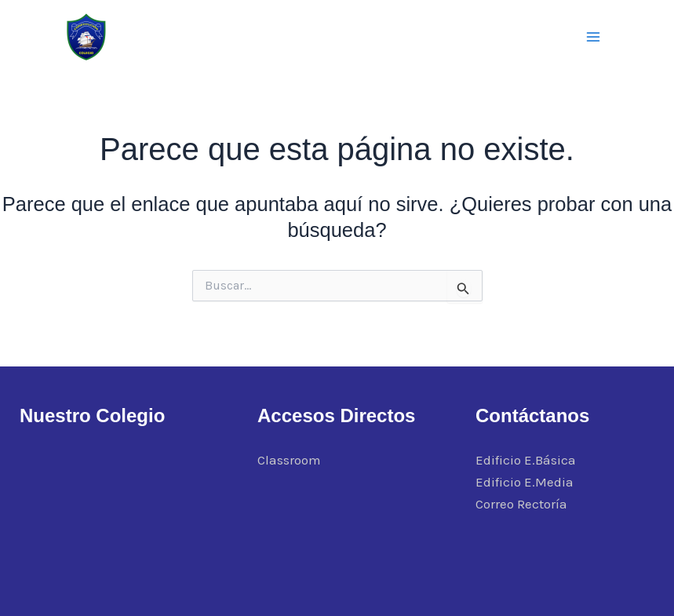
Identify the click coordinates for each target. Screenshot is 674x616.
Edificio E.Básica (526, 460)
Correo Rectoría (521, 504)
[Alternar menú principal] (594, 37)
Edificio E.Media (525, 482)
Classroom (289, 460)
